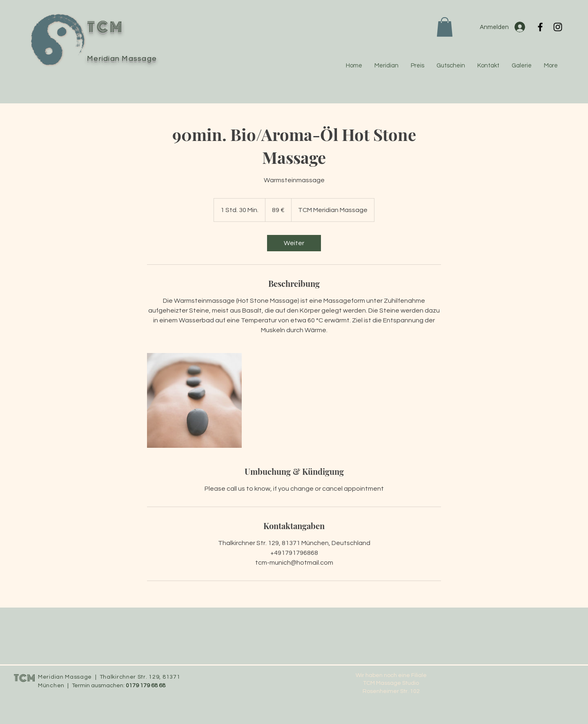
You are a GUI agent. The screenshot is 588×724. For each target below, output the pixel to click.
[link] (294, 243)
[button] (445, 27)
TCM (24, 678)
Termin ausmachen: (99, 686)
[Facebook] (540, 27)
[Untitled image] (194, 400)
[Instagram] (558, 27)
